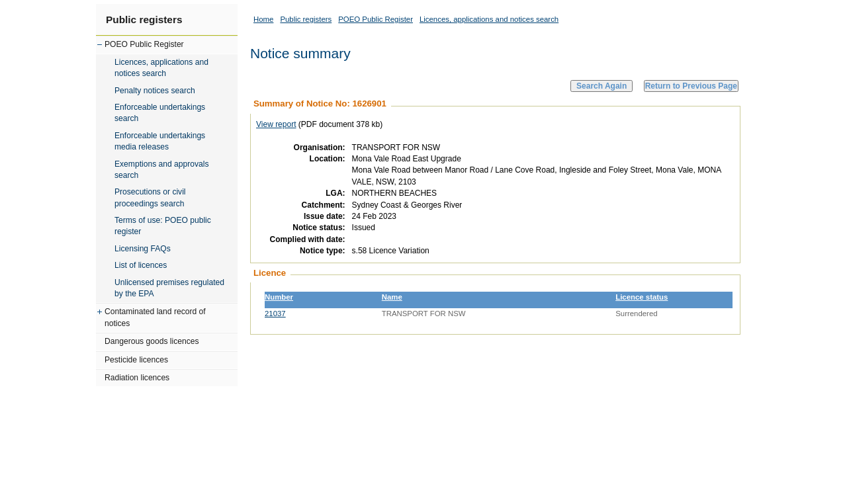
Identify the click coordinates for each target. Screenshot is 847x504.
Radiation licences (137, 378)
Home (263, 19)
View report (276, 124)
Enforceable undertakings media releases (160, 141)
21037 (275, 314)
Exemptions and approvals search (162, 170)
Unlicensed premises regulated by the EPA (169, 288)
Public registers (144, 20)
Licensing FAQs (143, 249)
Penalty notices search (155, 91)
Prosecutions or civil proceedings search (150, 197)
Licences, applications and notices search (161, 68)
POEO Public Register (144, 44)
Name (392, 297)
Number (279, 297)
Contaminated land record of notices (155, 317)
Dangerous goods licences (152, 341)
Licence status (642, 297)
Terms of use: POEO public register (163, 226)
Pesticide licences (136, 360)
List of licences (141, 265)
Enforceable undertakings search (160, 113)
